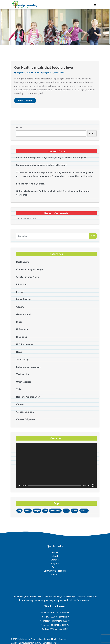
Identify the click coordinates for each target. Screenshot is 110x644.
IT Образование (25, 344)
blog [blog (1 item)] (19, 511)
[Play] (19, 486)
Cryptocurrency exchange (30, 269)
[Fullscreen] (93, 486)
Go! (93, 236)
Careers (55, 567)
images (46, 73)
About (55, 556)
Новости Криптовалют (28, 397)
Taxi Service (23, 374)
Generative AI (23, 314)
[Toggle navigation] (95, 5)
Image (19, 322)
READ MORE (25, 101)
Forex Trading (23, 299)
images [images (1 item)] (37, 511)
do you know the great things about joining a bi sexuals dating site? (52, 158)
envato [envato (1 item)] (28, 511)
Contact (55, 574)
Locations (55, 560)
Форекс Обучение (26, 419)
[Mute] (89, 486)
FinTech (20, 292)
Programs (55, 563)
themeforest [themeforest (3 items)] (55, 511)
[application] (56, 466)
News (19, 352)
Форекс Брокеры (25, 412)
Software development (28, 367)
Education (21, 285)
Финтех (20, 404)
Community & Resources (55, 571)
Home (55, 552)
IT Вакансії (22, 337)
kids (52, 73)
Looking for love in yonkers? (31, 184)
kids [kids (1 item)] (45, 511)
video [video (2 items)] (66, 511)
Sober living (22, 359)
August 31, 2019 (22, 73)
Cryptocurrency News (27, 277)
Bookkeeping (23, 262)
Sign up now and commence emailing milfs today (41, 165)
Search (19, 128)
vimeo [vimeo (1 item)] (75, 511)
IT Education (23, 329)
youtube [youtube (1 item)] (84, 511)
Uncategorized (24, 382)
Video (19, 389)
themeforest (59, 73)
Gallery (37, 73)
